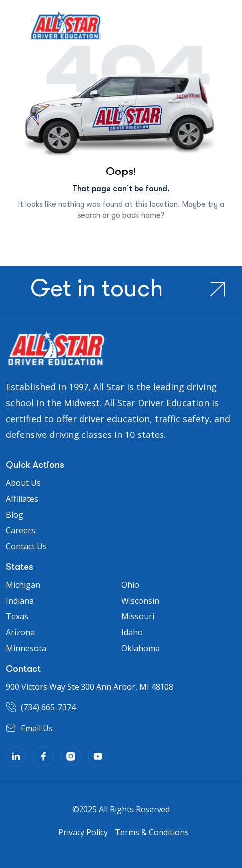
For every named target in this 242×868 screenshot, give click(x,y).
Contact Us (26, 546)
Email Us (37, 728)
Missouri (138, 616)
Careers (21, 530)
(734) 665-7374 (48, 707)
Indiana (20, 601)
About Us (23, 483)
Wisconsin (140, 601)
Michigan (23, 585)
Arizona (20, 632)
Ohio (130, 585)
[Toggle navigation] (13, 29)
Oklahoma (140, 648)
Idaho (132, 632)
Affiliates (22, 499)
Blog (15, 515)
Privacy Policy (83, 832)
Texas (17, 616)
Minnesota (26, 648)
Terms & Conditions (152, 832)
